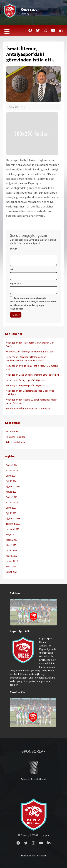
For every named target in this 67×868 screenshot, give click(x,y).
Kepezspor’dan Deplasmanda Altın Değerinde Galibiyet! (30, 393)
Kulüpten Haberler (16, 437)
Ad (12, 269)
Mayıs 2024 (12, 492)
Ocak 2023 (11, 550)
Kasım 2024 (12, 470)
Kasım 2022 (12, 561)
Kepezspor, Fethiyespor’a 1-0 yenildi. (26, 380)
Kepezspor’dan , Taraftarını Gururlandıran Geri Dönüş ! (30, 344)
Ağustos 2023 (13, 518)
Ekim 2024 (11, 476)
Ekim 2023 (11, 508)
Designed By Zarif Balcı (33, 856)
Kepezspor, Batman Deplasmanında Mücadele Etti (32, 375)
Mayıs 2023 (12, 534)
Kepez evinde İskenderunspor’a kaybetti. (28, 409)
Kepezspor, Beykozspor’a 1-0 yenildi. (26, 385)
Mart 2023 (11, 545)
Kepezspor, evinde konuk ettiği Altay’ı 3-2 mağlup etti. (32, 368)
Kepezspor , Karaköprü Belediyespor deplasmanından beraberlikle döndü (26, 359)
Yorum (14, 249)
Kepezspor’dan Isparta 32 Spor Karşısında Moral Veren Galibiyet (31, 401)
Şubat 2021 (12, 572)
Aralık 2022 (12, 556)
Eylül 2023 (11, 513)
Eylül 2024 (11, 481)
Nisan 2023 (12, 540)
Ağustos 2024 (13, 486)
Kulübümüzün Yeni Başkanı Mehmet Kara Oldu (30, 352)
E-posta (15, 284)
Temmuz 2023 (13, 524)
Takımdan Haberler (16, 442)
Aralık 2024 (12, 465)
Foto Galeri (12, 432)
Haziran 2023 (13, 529)
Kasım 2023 (12, 502)
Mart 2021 (11, 566)
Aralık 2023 (12, 497)
